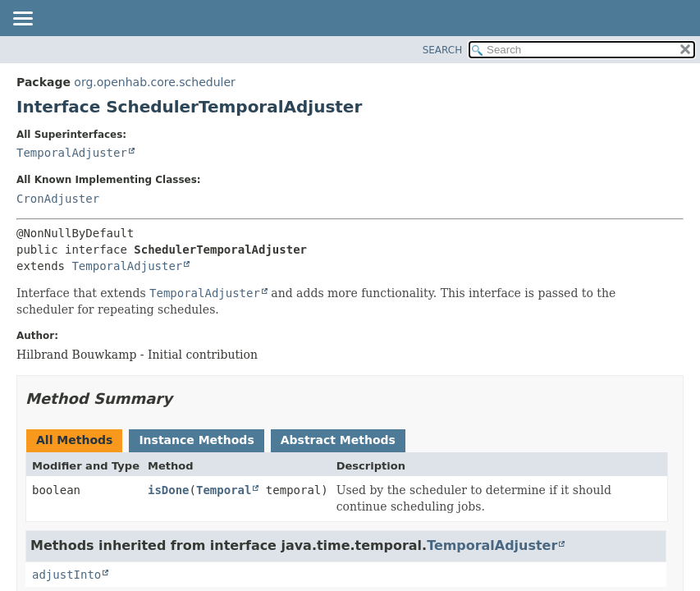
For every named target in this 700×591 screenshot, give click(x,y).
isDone (169, 490)
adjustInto (66, 575)
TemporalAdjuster (72, 153)
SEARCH (443, 50)
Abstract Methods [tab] (338, 440)
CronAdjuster (58, 199)
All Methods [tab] (74, 440)
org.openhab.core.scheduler (154, 82)
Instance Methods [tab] (196, 440)
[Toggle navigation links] (22, 20)
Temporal (224, 490)
